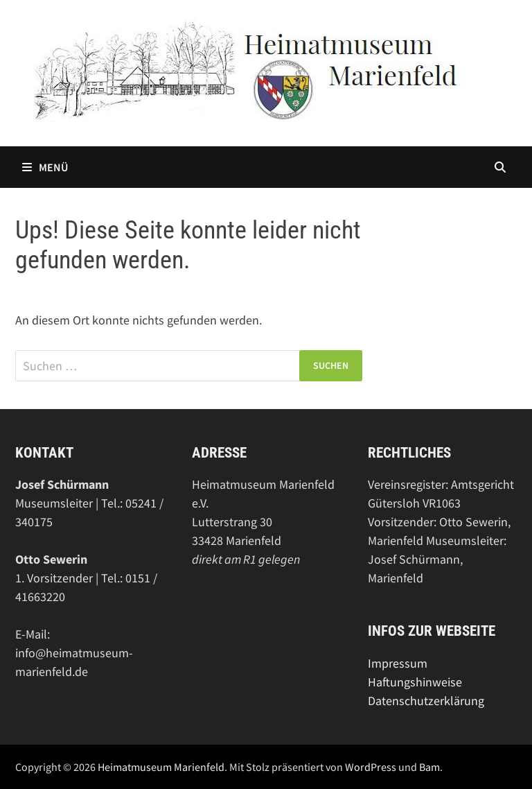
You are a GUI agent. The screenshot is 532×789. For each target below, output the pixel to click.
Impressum (398, 663)
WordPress (371, 767)
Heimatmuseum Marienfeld (161, 767)
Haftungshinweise (415, 682)
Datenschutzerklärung (426, 701)
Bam (429, 767)
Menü (45, 167)
